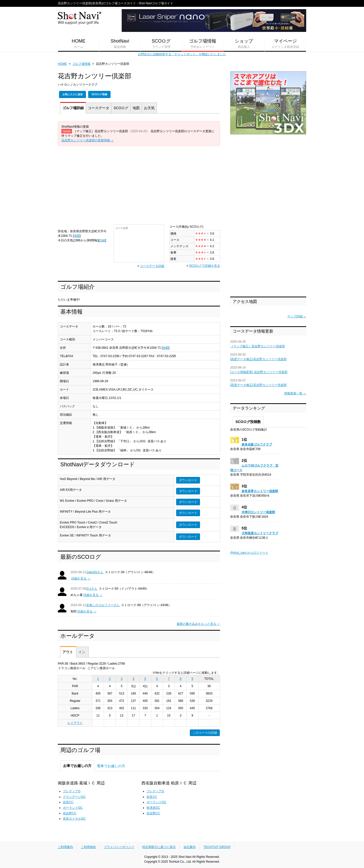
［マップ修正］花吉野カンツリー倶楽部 (258, 346)
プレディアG (72, 791)
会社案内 (190, 847)
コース (99, 108)
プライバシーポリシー (119, 847)
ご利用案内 (65, 847)
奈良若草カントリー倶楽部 (260, 491)
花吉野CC (70, 813)
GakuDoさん (95, 572)
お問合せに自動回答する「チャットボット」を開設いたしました (182, 54)
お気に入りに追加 (72, 94)
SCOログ (161, 44)
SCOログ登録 (99, 94)
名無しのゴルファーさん (103, 605)
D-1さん (92, 589)
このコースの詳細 (205, 733)
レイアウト (75, 723)
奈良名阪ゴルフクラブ (257, 445)
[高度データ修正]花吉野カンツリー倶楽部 (258, 359)
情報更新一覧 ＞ (295, 393)
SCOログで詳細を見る (205, 266)
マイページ (285, 44)
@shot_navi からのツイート (249, 553)
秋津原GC (153, 808)
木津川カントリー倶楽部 (258, 512)
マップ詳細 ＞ (297, 316)
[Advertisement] (139, 184)
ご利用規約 (88, 847)
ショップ (244, 44)
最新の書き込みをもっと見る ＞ (198, 624)
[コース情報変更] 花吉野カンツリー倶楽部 (259, 372)
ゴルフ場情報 (203, 44)
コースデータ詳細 (152, 266)
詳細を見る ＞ (81, 578)
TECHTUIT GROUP (217, 847)
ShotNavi (120, 44)
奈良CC (68, 802)
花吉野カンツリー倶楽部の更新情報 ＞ (88, 140)
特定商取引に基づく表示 (159, 847)
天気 (149, 108)
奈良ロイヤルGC (74, 819)
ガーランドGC (73, 808)
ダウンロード (188, 480)
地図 (136, 108)
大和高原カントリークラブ (260, 533)
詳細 (73, 108)
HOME (79, 44)
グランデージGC (74, 797)
